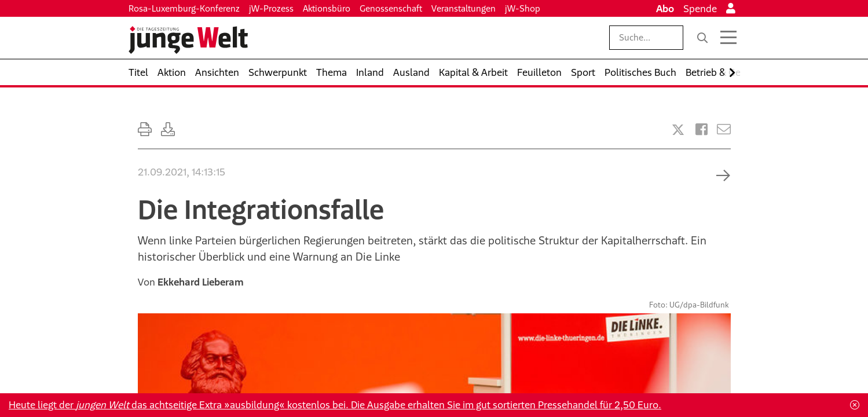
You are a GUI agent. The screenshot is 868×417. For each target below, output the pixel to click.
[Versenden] (724, 129)
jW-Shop (523, 8)
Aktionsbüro (327, 8)
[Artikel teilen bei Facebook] (702, 129)
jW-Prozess (271, 8)
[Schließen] (855, 405)
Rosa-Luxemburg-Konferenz (184, 8)
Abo (665, 9)
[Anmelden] (731, 9)
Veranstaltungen (464, 8)
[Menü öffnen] (728, 38)
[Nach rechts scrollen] (732, 73)
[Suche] (702, 38)
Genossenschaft (391, 8)
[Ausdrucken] (145, 129)
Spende (700, 9)
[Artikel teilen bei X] (678, 130)
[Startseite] (188, 40)
